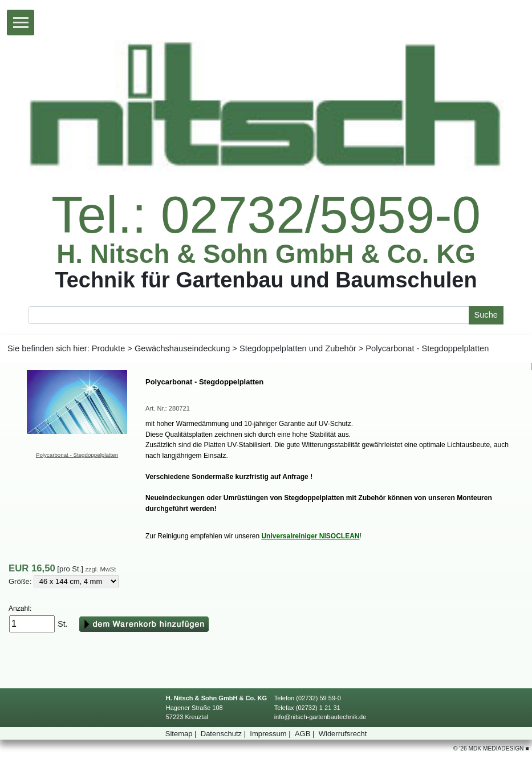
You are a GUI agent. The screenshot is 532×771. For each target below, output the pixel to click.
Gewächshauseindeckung (182, 348)
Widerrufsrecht (343, 734)
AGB (306, 734)
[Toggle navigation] (21, 23)
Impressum (271, 734)
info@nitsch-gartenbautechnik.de (320, 717)
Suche (486, 315)
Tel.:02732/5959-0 (266, 215)
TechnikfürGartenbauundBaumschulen (266, 280)
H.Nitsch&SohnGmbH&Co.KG (266, 254)
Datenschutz (224, 734)
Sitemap (182, 734)
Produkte (108, 348)
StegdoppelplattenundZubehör (298, 348)
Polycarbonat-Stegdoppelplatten (77, 455)
